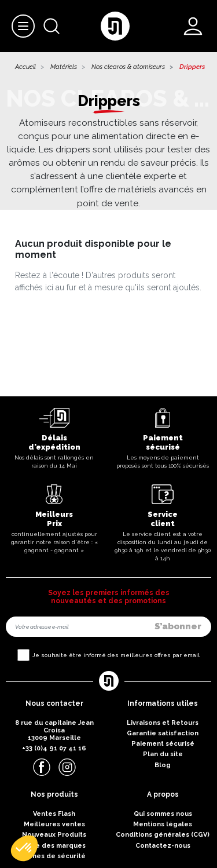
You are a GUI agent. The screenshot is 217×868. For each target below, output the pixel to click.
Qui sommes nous (163, 814)
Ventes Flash (54, 814)
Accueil (25, 67)
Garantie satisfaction (163, 733)
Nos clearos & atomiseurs (128, 67)
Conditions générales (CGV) (163, 835)
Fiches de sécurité (54, 856)
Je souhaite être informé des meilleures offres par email (116, 655)
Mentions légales (163, 824)
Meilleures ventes (54, 824)
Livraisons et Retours (163, 723)
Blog (163, 765)
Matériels (64, 67)
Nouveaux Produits (54, 835)
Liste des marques (54, 846)
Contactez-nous (163, 846)
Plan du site (163, 754)
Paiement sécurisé (163, 744)
